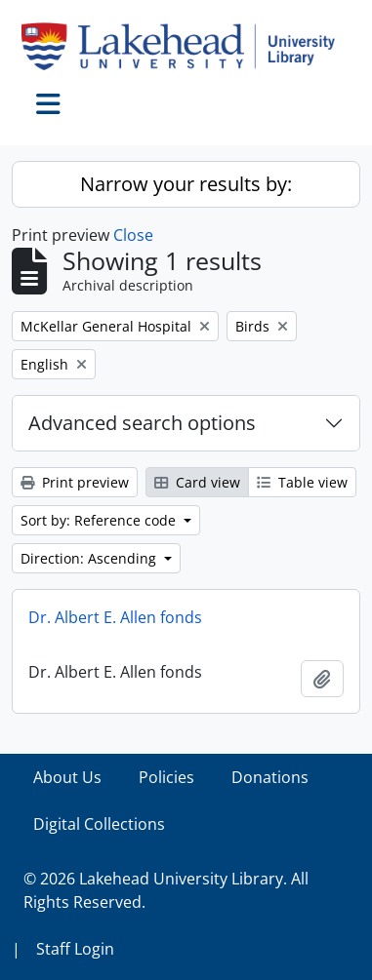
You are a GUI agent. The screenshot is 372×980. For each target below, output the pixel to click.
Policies (166, 777)
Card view (197, 482)
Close (133, 235)
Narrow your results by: (186, 184)
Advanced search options (142, 423)
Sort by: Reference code (100, 520)
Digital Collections (99, 824)
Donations (270, 777)
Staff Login (75, 949)
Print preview (75, 482)
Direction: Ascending (90, 558)
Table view (302, 482)
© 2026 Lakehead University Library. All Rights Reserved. (166, 890)
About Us (67, 777)
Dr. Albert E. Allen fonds (115, 617)
